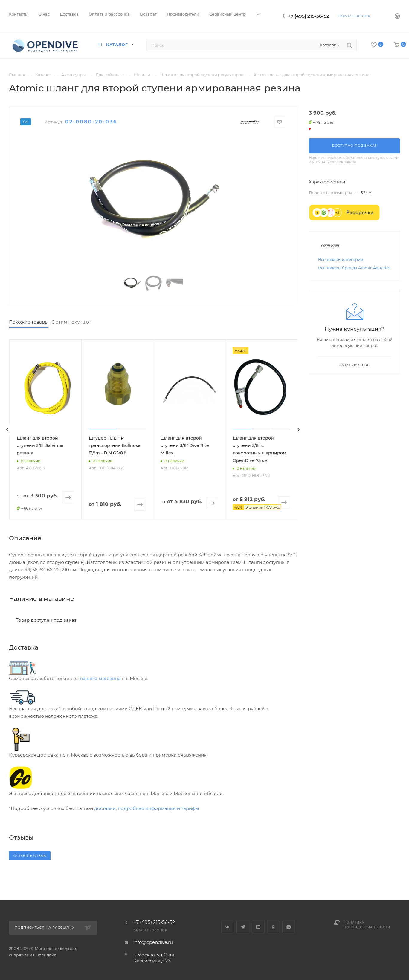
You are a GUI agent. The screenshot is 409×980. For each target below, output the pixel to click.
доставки (105, 808)
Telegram (243, 927)
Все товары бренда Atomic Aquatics (354, 268)
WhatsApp (289, 927)
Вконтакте (228, 927)
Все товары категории (341, 259)
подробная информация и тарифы (158, 808)
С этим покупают (71, 322)
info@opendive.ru (153, 942)
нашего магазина (100, 678)
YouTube (258, 927)
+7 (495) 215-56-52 (309, 16)
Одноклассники (273, 927)
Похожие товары (29, 322)
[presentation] (7, 430)
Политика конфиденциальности (367, 925)
